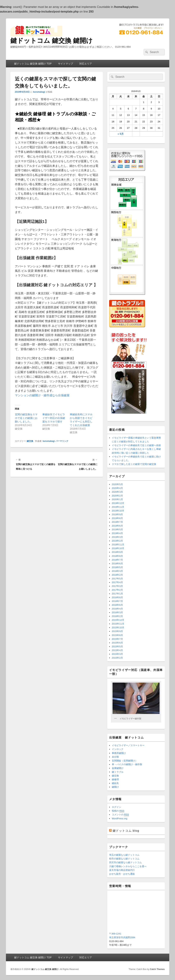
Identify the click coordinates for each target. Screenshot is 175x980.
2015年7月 (117, 639)
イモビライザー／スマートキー (128, 745)
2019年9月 (117, 514)
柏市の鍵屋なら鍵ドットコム (124, 859)
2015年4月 (117, 650)
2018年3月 (117, 571)
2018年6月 (117, 564)
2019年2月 (117, 541)
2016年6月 (117, 605)
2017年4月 (117, 582)
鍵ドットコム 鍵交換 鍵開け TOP (33, 64)
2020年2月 (117, 496)
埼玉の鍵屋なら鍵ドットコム (124, 855)
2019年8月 (117, 518)
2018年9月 (117, 552)
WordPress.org (120, 818)
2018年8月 (117, 556)
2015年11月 (118, 624)
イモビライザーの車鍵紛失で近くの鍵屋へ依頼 (136, 445)
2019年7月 (117, 522)
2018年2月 (117, 575)
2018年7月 (117, 560)
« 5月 (121, 134)
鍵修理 (115, 779)
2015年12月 (118, 620)
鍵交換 (30, 441)
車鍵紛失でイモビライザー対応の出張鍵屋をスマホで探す (54, 418)
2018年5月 (117, 567)
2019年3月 (117, 537)
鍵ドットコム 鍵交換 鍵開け (52, 41)
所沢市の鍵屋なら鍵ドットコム (125, 862)
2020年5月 (117, 484)
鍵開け (115, 787)
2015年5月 (117, 646)
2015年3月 (117, 654)
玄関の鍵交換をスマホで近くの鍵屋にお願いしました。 (26, 418)
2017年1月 (117, 594)
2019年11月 (118, 507)
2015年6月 (117, 643)
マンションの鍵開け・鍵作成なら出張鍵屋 (42, 395)
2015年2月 (117, 658)
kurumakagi (39, 92)
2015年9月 (117, 631)
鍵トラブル (118, 772)
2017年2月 (117, 590)
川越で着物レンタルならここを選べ (128, 866)
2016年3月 (117, 612)
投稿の (118, 811)
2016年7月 (117, 601)
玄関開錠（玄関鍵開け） (125, 761)
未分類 (115, 757)
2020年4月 (117, 488)
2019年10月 (118, 511)
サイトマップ (66, 64)
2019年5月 (117, 530)
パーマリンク (62, 441)
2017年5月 (117, 579)
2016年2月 (117, 616)
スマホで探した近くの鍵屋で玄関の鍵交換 (134, 464)
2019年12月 (118, 503)
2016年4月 (117, 609)
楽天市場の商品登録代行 (122, 870)
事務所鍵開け (119, 753)
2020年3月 (117, 492)
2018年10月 (118, 548)
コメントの (120, 815)
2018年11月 (118, 545)
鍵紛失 (115, 783)
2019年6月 (117, 526)
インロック (118, 749)
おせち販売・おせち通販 (122, 874)
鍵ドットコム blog (126, 831)
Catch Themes (157, 969)
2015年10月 (118, 628)
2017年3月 (117, 586)
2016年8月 (117, 597)
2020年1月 (117, 499)
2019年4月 (117, 533)
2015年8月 (117, 635)
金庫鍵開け (118, 768)
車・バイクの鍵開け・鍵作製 (127, 764)
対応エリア (86, 64)
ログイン (116, 807)
